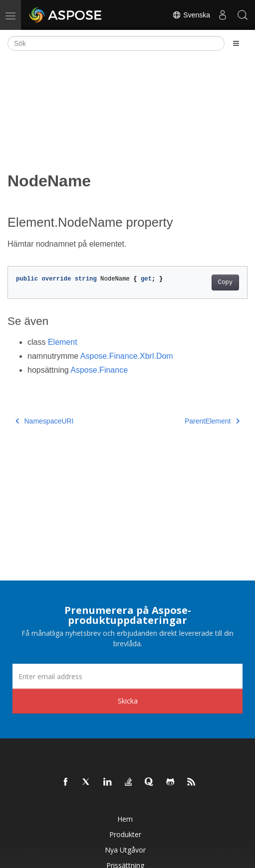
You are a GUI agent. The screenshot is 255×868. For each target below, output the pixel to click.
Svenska (191, 15)
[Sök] (116, 43)
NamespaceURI (44, 421)
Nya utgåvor (125, 850)
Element (63, 342)
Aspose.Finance (99, 370)
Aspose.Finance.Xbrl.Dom (127, 356)
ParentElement (212, 421)
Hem (125, 819)
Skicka (128, 701)
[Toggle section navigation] (236, 43)
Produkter (125, 834)
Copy (225, 283)
